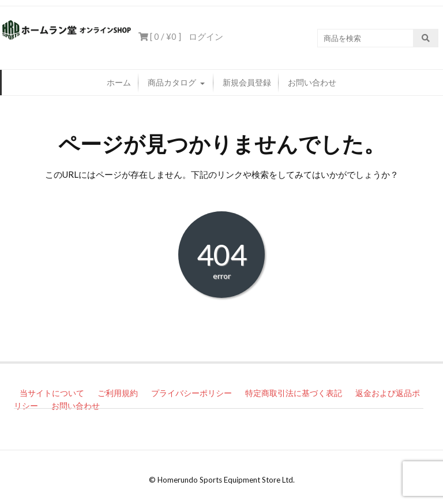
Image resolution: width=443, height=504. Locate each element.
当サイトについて (52, 393)
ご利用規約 (118, 393)
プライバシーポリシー (192, 393)
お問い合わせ (312, 82)
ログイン (206, 36)
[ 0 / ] (160, 36)
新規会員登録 (247, 82)
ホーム (119, 82)
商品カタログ (172, 82)
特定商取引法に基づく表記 (294, 393)
